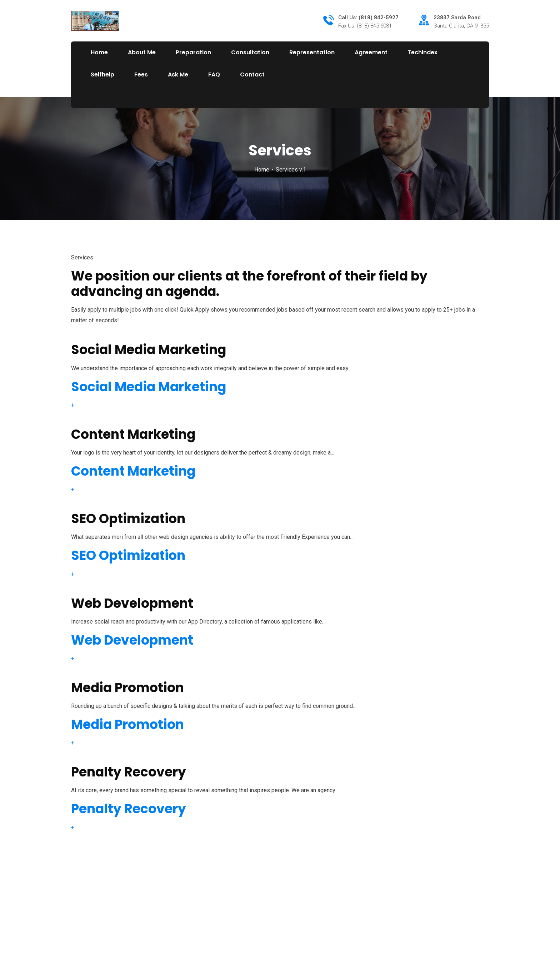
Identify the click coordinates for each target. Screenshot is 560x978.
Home (262, 170)
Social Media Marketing (149, 387)
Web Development (132, 640)
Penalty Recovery (129, 809)
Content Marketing (133, 471)
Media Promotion (127, 724)
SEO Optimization (128, 555)
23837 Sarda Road (457, 18)
